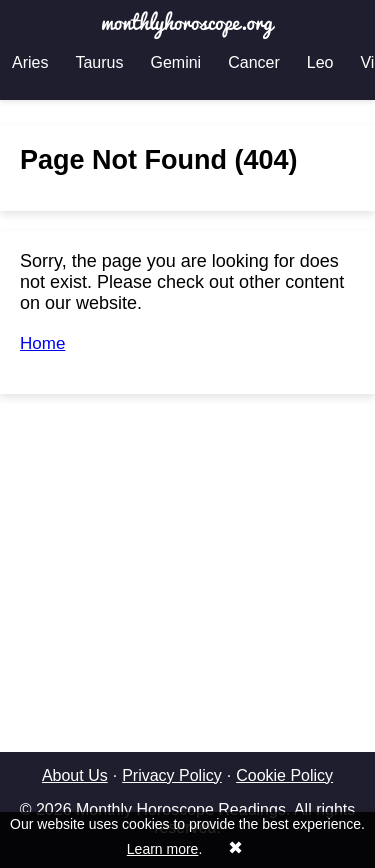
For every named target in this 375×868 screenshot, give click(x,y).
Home (42, 343)
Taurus (99, 62)
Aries (30, 62)
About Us (75, 775)
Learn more (163, 849)
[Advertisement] (187, 548)
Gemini (175, 62)
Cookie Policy (284, 775)
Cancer (254, 62)
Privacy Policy (172, 775)
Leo (320, 62)
